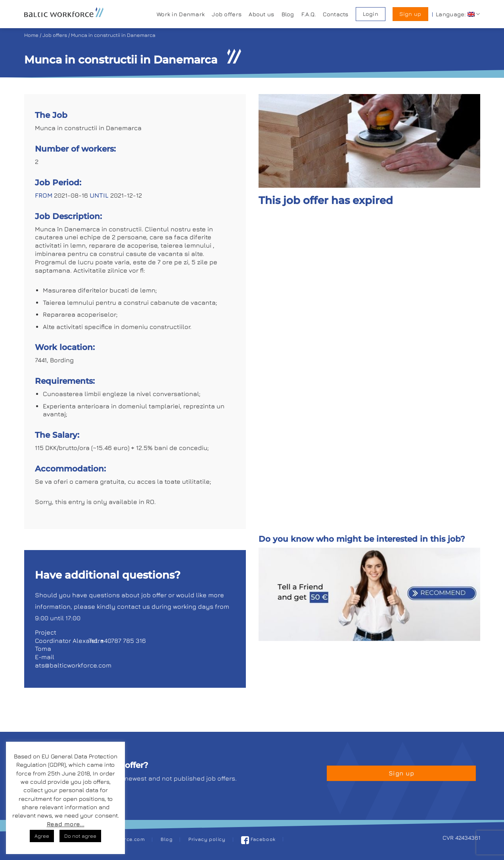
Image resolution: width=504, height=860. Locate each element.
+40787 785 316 (123, 641)
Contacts (335, 14)
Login (371, 14)
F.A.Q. (309, 14)
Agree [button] (42, 836)
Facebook (258, 839)
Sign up (410, 14)
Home (31, 35)
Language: (458, 14)
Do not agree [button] (80, 836)
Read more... (66, 824)
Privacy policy (207, 839)
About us (261, 14)
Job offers (227, 14)
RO (150, 502)
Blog (288, 14)
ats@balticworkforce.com (73, 665)
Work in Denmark (181, 14)
